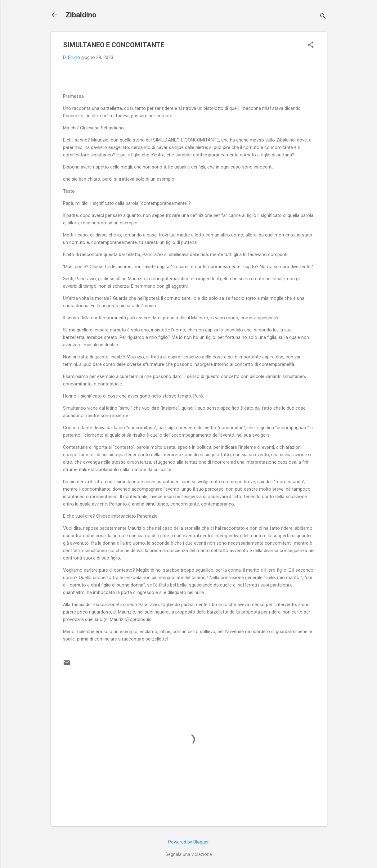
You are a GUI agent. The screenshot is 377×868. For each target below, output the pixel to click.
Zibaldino (81, 15)
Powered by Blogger (188, 842)
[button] (311, 45)
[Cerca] (323, 17)
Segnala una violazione (189, 854)
